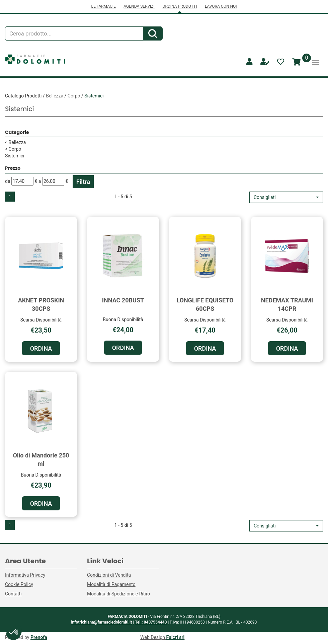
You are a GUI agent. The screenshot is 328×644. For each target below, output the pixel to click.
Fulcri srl (176, 637)
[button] (286, 197)
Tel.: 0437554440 (151, 622)
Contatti (13, 594)
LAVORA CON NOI (221, 6)
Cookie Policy (19, 584)
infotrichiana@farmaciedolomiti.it (101, 622)
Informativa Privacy (25, 575)
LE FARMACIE (103, 6)
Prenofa (39, 637)
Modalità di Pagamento (111, 584)
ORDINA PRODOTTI (180, 6)
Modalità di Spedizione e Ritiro (118, 594)
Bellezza (55, 96)
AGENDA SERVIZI (139, 6)
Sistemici (15, 156)
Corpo (74, 96)
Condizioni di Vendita (109, 575)
